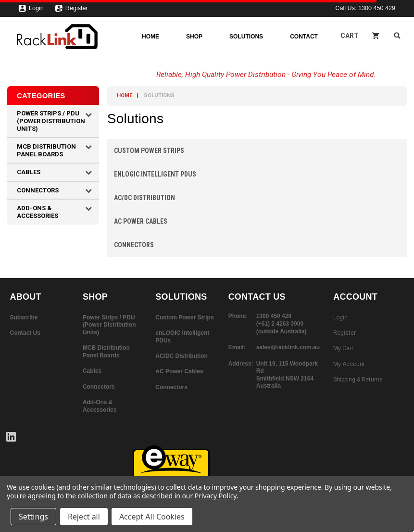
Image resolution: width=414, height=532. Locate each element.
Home (151, 37)
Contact (304, 37)
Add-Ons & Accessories (38, 212)
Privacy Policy (216, 496)
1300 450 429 (377, 8)
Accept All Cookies (152, 517)
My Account (349, 364)
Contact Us (25, 333)
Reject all (84, 517)
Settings (33, 517)
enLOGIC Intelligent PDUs (155, 174)
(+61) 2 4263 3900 (280, 324)
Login (31, 11)
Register (71, 11)
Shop (194, 37)
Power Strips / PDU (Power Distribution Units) (51, 121)
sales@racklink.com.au (288, 347)
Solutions (246, 37)
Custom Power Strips (149, 151)
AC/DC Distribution (144, 198)
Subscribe (24, 317)
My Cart (343, 348)
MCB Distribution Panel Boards (46, 150)
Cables (29, 172)
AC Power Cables (141, 221)
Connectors (38, 190)
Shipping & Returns (358, 380)
